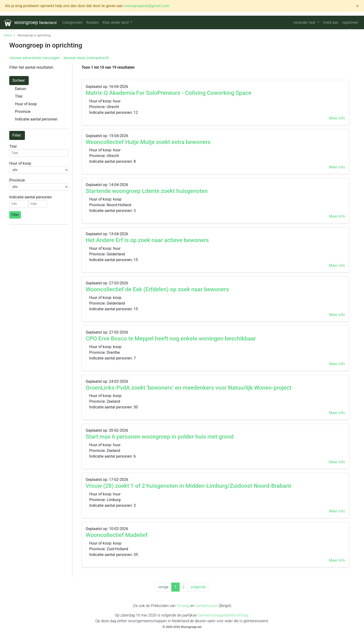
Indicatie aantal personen (36, 119)
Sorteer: (19, 80)
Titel (19, 96)
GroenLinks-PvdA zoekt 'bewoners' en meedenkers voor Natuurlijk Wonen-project (189, 388)
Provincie (23, 112)
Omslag (183, 606)
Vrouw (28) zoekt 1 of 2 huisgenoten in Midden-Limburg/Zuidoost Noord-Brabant (188, 486)
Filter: (17, 135)
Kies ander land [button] (116, 22)
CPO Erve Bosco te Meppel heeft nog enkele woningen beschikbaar (171, 339)
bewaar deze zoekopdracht (86, 58)
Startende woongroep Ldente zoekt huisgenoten (147, 191)
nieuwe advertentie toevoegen (35, 58)
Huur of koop (26, 104)
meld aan (331, 22)
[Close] (357, 6)
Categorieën (72, 22)
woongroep (30, 23)
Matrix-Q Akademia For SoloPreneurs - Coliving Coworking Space (168, 93)
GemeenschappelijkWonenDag (223, 615)
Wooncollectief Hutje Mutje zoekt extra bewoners (148, 142)
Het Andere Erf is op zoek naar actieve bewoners (147, 240)
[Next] (198, 587)
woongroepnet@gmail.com (147, 6)
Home (8, 35)
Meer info (337, 118)
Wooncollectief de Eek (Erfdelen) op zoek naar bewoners (157, 289)
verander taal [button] (305, 22)
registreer (350, 22)
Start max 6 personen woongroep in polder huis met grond (160, 437)
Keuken (93, 22)
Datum (21, 89)
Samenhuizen (207, 606)
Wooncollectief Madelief (117, 535)
